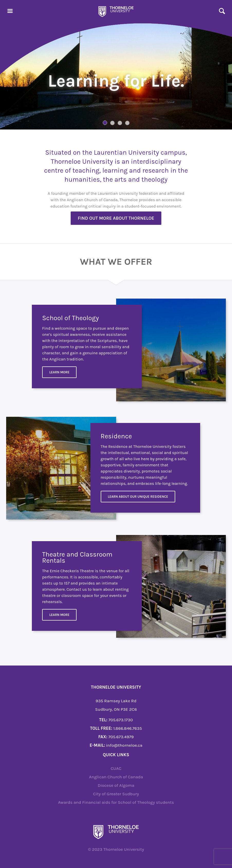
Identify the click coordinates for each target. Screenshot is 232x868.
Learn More (59, 372)
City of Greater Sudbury (116, 794)
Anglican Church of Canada (116, 777)
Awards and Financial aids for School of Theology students (116, 802)
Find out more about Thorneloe (116, 218)
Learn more (59, 615)
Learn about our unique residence (138, 497)
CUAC (116, 768)
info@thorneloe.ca (124, 745)
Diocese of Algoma (116, 785)
